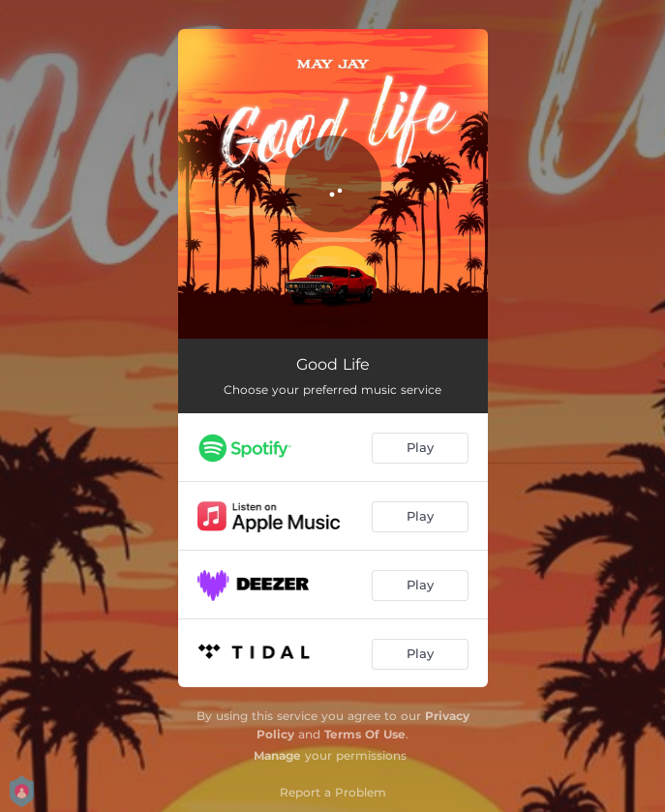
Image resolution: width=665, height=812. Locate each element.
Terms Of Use (365, 734)
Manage (277, 755)
